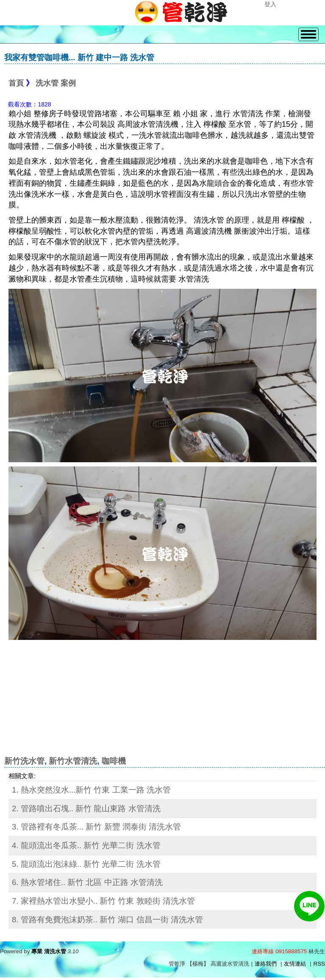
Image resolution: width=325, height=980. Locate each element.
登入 (270, 4)
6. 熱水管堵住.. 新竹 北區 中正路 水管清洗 (87, 882)
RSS (319, 964)
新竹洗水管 (24, 761)
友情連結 (295, 964)
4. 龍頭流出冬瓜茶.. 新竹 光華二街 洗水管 (86, 845)
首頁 (16, 83)
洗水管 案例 (56, 83)
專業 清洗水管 (49, 951)
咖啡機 (114, 761)
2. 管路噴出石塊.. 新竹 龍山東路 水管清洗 (86, 808)
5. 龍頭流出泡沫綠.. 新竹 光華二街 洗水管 (86, 864)
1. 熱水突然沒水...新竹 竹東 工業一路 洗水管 (91, 790)
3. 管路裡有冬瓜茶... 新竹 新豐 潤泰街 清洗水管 (96, 827)
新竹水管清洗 (73, 761)
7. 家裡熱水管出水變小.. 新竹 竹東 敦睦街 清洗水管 (103, 901)
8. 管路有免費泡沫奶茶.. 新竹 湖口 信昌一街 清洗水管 (107, 920)
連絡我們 (266, 964)
